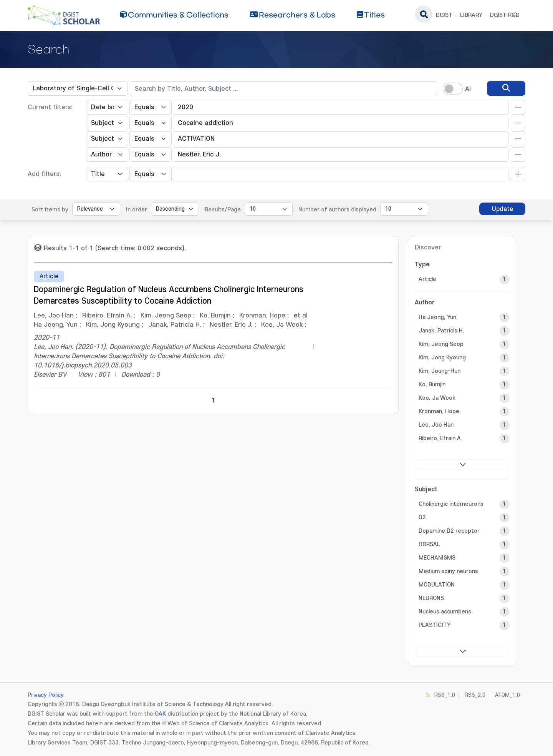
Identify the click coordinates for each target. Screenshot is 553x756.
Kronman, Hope (439, 411)
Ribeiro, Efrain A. (440, 438)
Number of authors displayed (337, 210)
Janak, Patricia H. (441, 331)
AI (468, 89)
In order (137, 210)
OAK (160, 714)
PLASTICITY (435, 625)
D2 (422, 518)
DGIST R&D (505, 15)
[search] (506, 88)
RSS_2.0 (475, 695)
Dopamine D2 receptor (449, 531)
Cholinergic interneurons (451, 504)
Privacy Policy (46, 695)
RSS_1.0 (445, 695)
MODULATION (437, 585)
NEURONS (431, 598)
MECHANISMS (437, 558)
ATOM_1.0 (507, 695)
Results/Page (223, 210)
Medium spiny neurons (448, 571)
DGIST (444, 15)
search (424, 14)
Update (503, 209)
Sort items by (50, 210)
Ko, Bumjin (432, 385)
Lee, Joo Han (436, 425)
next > (462, 465)
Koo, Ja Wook (437, 398)
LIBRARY (471, 15)
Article (427, 279)
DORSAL (429, 544)
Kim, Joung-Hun (440, 371)
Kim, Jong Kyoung (442, 358)
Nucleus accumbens (445, 612)
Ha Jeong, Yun (437, 317)
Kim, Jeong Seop (441, 344)
